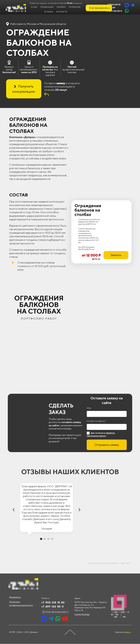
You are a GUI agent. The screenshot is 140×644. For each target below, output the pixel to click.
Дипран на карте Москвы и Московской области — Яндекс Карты (109, 563)
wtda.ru (128, 632)
